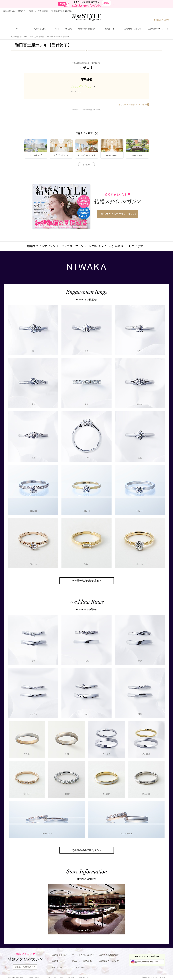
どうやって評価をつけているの (133, 104)
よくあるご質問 (78, 967)
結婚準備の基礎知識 (109, 955)
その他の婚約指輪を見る (85, 581)
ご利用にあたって (34, 977)
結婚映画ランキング (109, 961)
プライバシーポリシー (54, 977)
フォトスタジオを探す (83, 955)
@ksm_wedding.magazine (147, 962)
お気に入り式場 (161, 20)
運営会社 (71, 977)
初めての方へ (57, 967)
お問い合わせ (84, 977)
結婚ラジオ (57, 961)
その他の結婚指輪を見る (85, 850)
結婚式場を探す (60, 955)
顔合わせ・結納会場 (82, 961)
